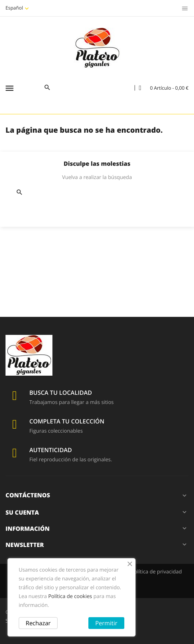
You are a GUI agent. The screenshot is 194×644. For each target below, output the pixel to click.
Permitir (106, 623)
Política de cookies (70, 596)
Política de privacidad (156, 572)
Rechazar (38, 623)
